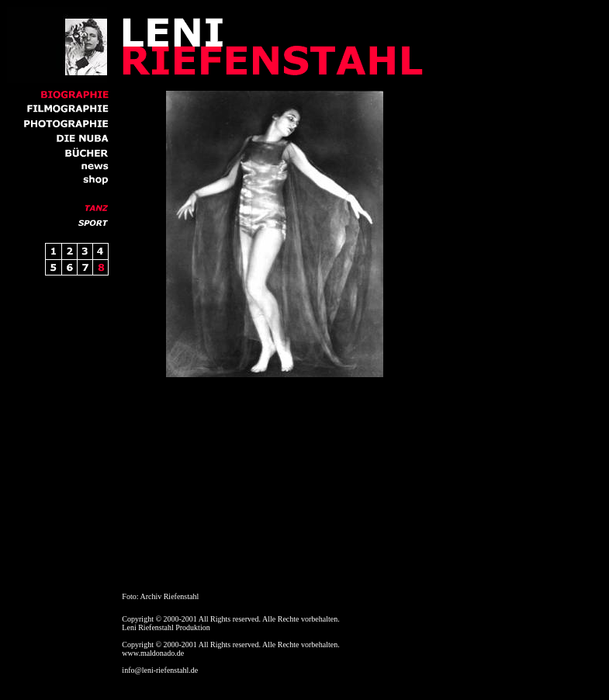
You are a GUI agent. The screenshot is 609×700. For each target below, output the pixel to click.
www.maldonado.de (153, 653)
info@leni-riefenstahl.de (160, 670)
